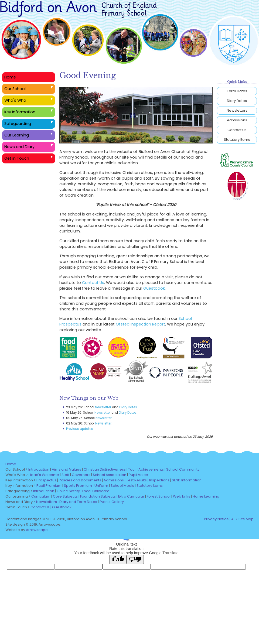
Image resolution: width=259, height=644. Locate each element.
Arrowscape (37, 530)
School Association (110, 475)
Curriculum (41, 496)
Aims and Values (67, 469)
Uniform (101, 486)
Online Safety (68, 491)
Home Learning (206, 496)
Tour (132, 469)
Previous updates (80, 429)
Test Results (137, 480)
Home (10, 77)
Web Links (182, 496)
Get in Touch (17, 158)
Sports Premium (78, 486)
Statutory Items (237, 140)
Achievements (151, 469)
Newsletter (103, 407)
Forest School (159, 496)
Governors (81, 475)
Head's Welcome (44, 475)
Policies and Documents (80, 480)
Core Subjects (65, 496)
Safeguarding (18, 124)
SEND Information (187, 480)
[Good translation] (118, 559)
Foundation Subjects (98, 496)
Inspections (159, 480)
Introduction (39, 469)
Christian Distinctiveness (105, 469)
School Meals (122, 486)
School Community (183, 469)
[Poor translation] (135, 559)
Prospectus (46, 480)
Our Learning (17, 135)
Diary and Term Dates (78, 502)
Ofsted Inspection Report (140, 324)
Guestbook (154, 288)
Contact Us (93, 283)
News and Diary (19, 147)
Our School (15, 89)
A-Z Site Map (242, 519)
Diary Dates (128, 407)
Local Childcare (96, 491)
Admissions (237, 120)
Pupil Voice (138, 475)
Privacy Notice (216, 519)
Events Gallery (112, 502)
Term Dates (237, 91)
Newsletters (237, 110)
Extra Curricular (131, 496)
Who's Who (15, 100)
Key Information (20, 112)
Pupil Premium (49, 486)
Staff (65, 475)
